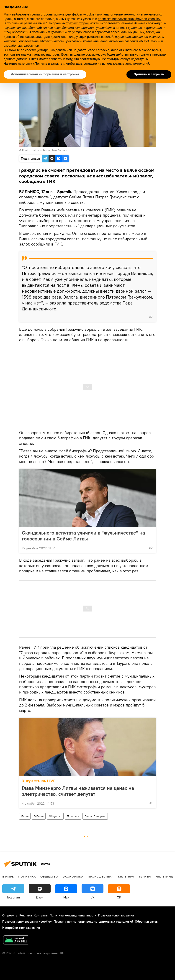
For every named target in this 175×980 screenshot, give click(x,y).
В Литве (39, 816)
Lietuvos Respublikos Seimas (49, 150)
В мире (8, 876)
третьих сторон (77, 23)
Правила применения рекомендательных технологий (93, 921)
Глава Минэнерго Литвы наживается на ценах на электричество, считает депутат (78, 791)
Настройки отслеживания (21, 928)
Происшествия (101, 876)
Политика (73, 816)
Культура (126, 876)
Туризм (145, 876)
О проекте (10, 915)
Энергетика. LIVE (39, 781)
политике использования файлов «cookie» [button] (129, 19)
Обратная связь (146, 921)
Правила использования (116, 915)
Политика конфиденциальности (73, 915)
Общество (55, 816)
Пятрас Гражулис (95, 816)
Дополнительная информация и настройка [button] (45, 74)
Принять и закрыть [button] (149, 74)
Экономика (73, 876)
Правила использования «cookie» (27, 921)
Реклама (26, 915)
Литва (25, 816)
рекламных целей (100, 37)
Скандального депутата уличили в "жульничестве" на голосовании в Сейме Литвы (83, 536)
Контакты (41, 915)
